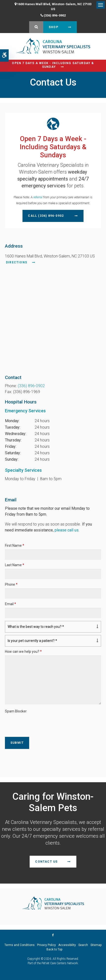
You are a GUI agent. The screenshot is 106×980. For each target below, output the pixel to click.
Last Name (15, 565)
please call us (67, 530)
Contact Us (46, 862)
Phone (11, 584)
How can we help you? (23, 652)
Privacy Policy (46, 945)
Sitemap (96, 945)
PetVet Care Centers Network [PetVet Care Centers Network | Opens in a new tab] (60, 963)
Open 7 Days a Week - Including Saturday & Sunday (53, 65)
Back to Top (54, 949)
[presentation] (34, 723)
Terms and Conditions (20, 945)
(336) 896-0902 (55, 15)
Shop (53, 27)
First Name (15, 545)
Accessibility (67, 945)
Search (83, 945)
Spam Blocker (16, 711)
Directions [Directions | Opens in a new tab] (17, 262)
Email (11, 604)
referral (38, 197)
